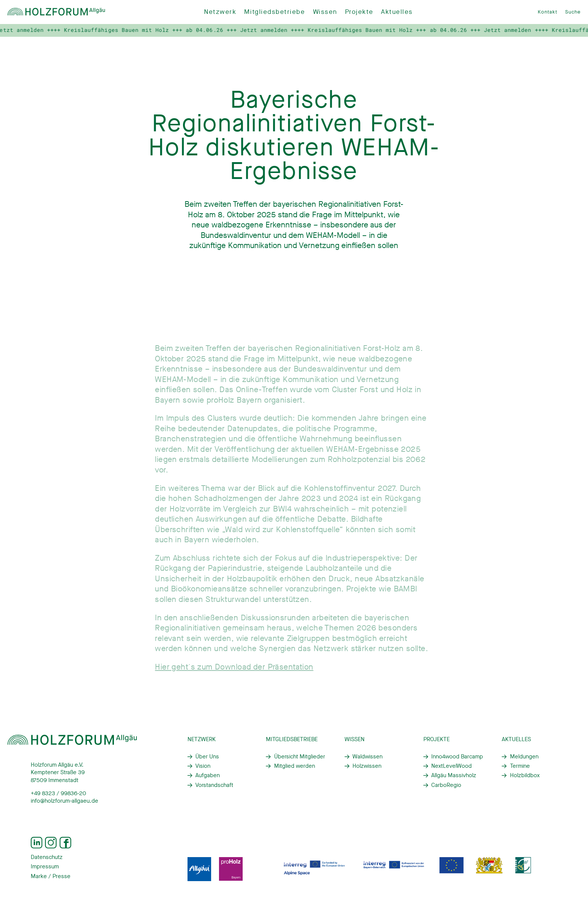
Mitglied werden (295, 766)
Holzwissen (367, 766)
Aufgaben (208, 775)
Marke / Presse (51, 876)
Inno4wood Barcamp (457, 757)
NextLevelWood (451, 766)
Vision (203, 766)
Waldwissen (367, 757)
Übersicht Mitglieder (300, 757)
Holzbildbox (525, 775)
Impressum (45, 866)
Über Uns (207, 757)
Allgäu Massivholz (454, 775)
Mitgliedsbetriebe (274, 12)
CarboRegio (446, 785)
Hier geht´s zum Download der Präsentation (234, 670)
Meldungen (524, 757)
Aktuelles (397, 12)
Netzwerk (220, 12)
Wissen (325, 12)
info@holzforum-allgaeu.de (64, 801)
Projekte (359, 12)
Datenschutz (47, 857)
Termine (520, 766)
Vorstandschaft (214, 785)
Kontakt (547, 12)
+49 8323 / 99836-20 (58, 793)
